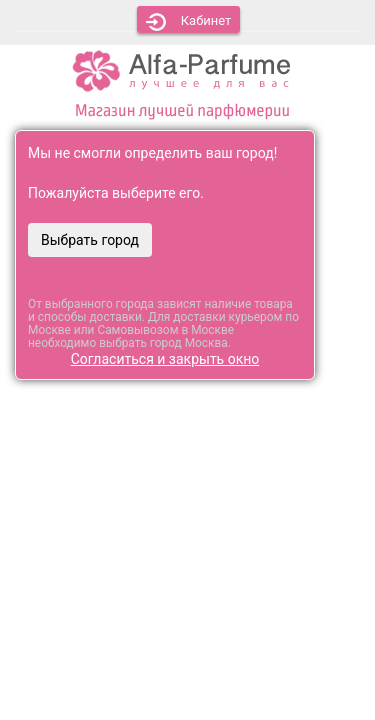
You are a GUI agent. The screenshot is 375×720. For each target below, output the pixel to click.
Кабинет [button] (189, 22)
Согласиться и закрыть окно (165, 359)
